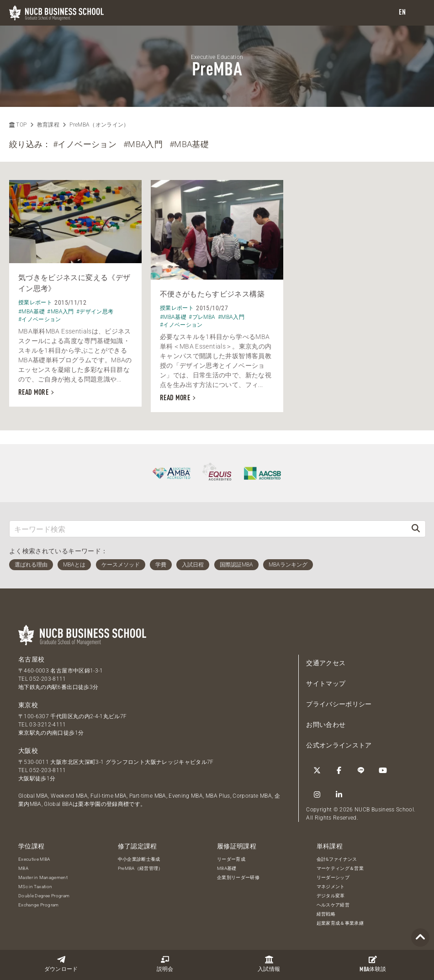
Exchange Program (39, 905)
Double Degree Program (44, 896)
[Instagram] (317, 795)
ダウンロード (61, 964)
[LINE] (361, 770)
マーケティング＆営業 (340, 868)
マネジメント (331, 887)
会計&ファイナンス (337, 859)
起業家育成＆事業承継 (340, 923)
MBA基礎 (227, 868)
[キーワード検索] (208, 529)
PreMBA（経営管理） (140, 868)
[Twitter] (317, 770)
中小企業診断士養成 (139, 859)
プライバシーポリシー (339, 704)
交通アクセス (326, 663)
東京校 (28, 705)
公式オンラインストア (339, 745)
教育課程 (48, 125)
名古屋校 (31, 659)
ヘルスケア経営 (333, 905)
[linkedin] (339, 795)
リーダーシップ (333, 877)
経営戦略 (326, 914)
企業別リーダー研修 (238, 877)
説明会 (165, 964)
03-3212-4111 (48, 725)
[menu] (418, 13)
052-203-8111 (48, 679)
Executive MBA (34, 859)
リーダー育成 (231, 859)
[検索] (416, 529)
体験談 (373, 964)
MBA (23, 868)
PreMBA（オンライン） (99, 125)
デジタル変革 (331, 896)
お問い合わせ (326, 725)
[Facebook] (339, 770)
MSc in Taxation (35, 887)
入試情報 (269, 964)
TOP (18, 125)
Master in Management (43, 877)
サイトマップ (326, 683)
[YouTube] (383, 770)
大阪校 (28, 751)
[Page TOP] (420, 938)
